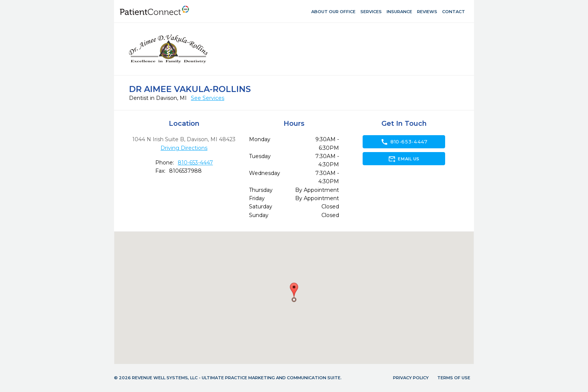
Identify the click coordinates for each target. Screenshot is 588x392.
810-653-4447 (195, 163)
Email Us (404, 159)
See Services (208, 98)
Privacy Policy (411, 378)
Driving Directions (184, 148)
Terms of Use (454, 378)
